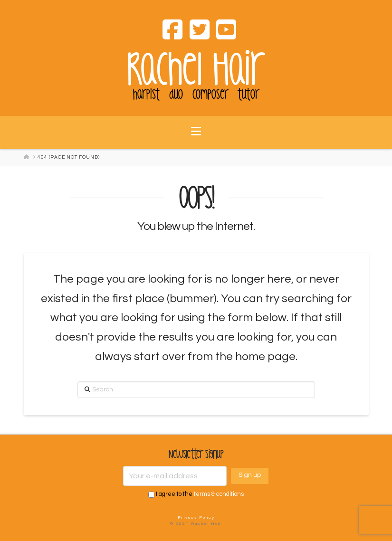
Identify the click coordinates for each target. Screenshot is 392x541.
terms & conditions (219, 495)
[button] (196, 137)
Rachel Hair (196, 70)
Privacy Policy (196, 517)
